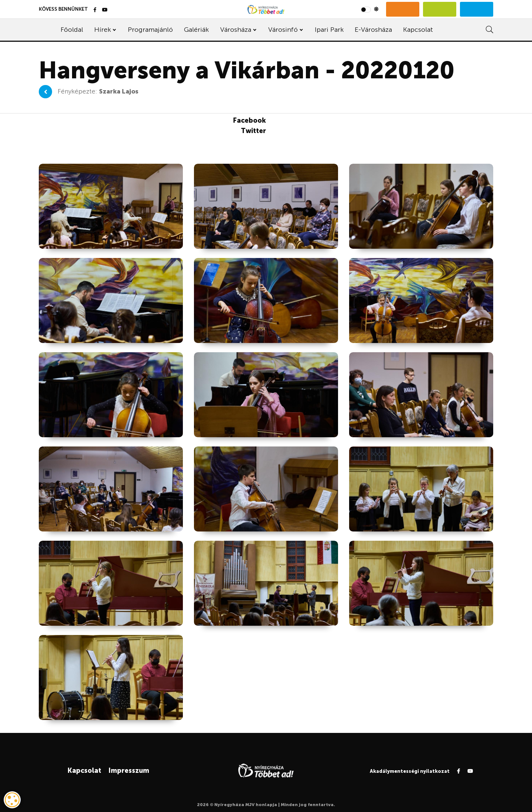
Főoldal (72, 30)
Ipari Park (329, 30)
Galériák (196, 30)
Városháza (236, 30)
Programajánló (150, 30)
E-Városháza (373, 30)
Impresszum (129, 771)
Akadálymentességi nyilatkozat (410, 771)
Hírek (103, 30)
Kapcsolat (418, 30)
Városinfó (283, 30)
